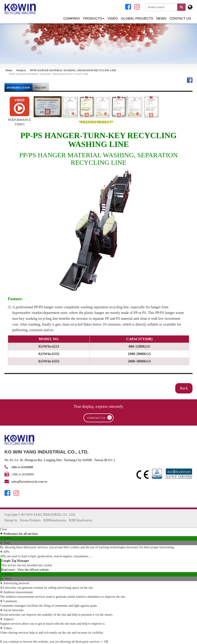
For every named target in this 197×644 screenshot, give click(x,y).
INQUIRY (41, 88)
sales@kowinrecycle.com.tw (30, 482)
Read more (8, 570)
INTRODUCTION (18, 88)
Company (72, 18)
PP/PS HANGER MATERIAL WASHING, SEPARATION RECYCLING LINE (73, 70)
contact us (99, 417)
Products (94, 18)
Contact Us (180, 18)
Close (4, 529)
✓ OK (105, 642)
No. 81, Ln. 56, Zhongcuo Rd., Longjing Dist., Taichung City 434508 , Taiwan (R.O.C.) (60, 460)
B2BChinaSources (80, 520)
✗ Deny (5, 543)
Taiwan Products (30, 520)
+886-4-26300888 (21, 467)
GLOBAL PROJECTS (137, 18)
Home (9, 70)
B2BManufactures (55, 520)
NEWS (161, 18)
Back (184, 388)
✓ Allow (6, 538)
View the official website (33, 570)
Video (113, 18)
